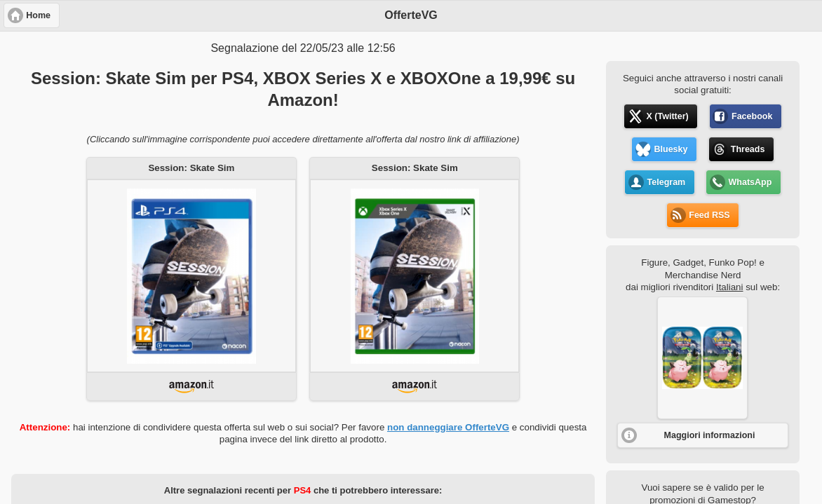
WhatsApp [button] (750, 182)
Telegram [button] (667, 182)
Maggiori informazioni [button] (710, 435)
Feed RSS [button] (709, 215)
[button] (702, 357)
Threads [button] (748, 149)
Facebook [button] (752, 116)
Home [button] (38, 15)
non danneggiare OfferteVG (448, 427)
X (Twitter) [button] (668, 116)
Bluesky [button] (671, 149)
